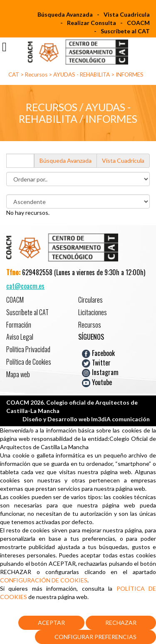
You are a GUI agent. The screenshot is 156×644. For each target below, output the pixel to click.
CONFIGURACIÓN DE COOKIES (44, 580)
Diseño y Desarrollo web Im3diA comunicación (86, 419)
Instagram (100, 372)
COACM (138, 23)
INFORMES (130, 75)
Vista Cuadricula (127, 14)
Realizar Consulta (92, 23)
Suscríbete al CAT (125, 31)
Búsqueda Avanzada (65, 14)
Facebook (98, 353)
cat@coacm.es (25, 286)
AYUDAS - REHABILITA (82, 75)
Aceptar (51, 623)
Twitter (96, 363)
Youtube (97, 382)
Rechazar (121, 623)
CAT (14, 75)
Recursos (36, 75)
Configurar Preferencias (95, 637)
